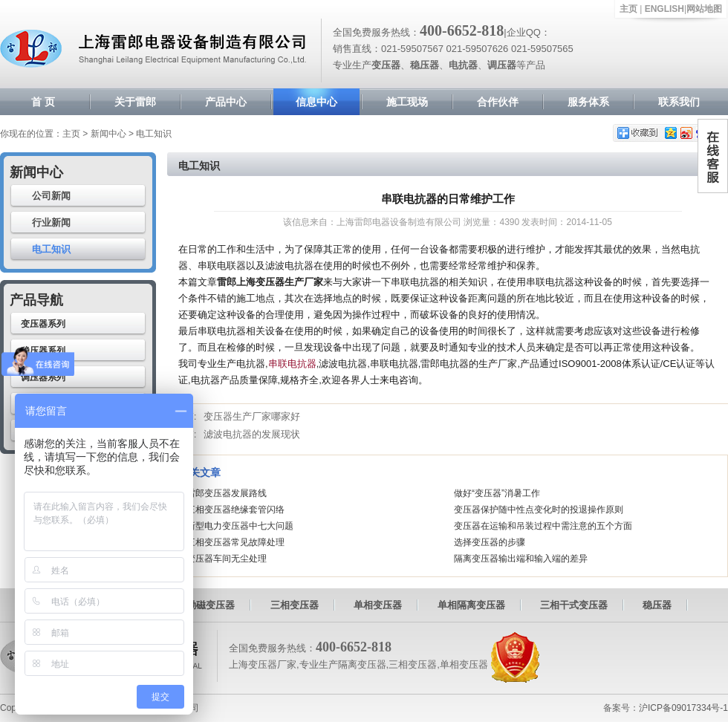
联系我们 (679, 102)
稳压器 (657, 605)
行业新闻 (51, 222)
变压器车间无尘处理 (227, 559)
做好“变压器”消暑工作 (497, 493)
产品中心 (226, 102)
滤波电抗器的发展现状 (252, 434)
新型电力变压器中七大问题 (240, 526)
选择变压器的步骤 (490, 542)
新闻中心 (108, 134)
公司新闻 (51, 196)
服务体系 (588, 102)
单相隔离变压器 (471, 605)
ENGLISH (664, 9)
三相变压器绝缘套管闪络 (235, 510)
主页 (628, 9)
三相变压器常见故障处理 (235, 542)
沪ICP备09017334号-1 (683, 708)
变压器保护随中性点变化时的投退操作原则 (539, 510)
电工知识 (51, 249)
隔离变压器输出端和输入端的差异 (521, 559)
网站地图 (704, 9)
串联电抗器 (292, 364)
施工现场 (407, 102)
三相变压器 (295, 605)
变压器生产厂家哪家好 (252, 416)
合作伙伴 (498, 102)
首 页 (43, 102)
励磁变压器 (211, 605)
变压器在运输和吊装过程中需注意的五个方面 (543, 526)
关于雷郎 (135, 102)
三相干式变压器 (574, 605)
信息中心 (316, 102)
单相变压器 (378, 605)
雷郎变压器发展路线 (227, 493)
